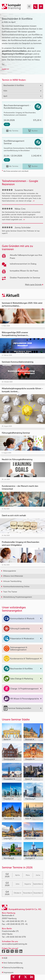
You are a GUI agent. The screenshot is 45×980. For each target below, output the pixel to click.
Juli (17, 884)
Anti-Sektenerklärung (12, 963)
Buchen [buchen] (33, 131)
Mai (28, 875)
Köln (7, 124)
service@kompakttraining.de (15, 944)
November (28, 893)
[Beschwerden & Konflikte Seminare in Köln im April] (35, 7)
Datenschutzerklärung (13, 968)
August (28, 884)
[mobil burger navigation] (29, 7)
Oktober (17, 893)
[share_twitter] (26, 977)
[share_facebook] (20, 977)
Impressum (8, 972)
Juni (38, 875)
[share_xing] (14, 977)
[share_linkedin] (32, 977)
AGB (5, 958)
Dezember (38, 893)
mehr (5, 69)
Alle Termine (12, 131)
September (38, 884)
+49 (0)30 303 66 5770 (16, 937)
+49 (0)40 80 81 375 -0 (16, 921)
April (17, 875)
